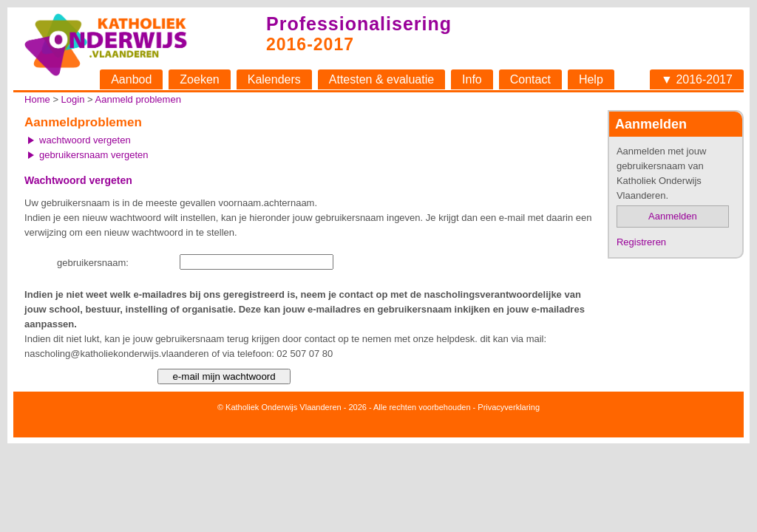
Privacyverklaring (509, 407)
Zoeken (199, 79)
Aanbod (131, 79)
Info (472, 79)
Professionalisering (359, 24)
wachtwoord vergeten (85, 140)
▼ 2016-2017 (697, 79)
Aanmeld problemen (138, 99)
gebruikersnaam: (93, 263)
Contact (530, 79)
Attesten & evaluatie (381, 79)
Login (73, 99)
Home (37, 99)
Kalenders (274, 79)
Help (591, 79)
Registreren (641, 242)
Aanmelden (673, 216)
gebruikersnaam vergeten (94, 155)
